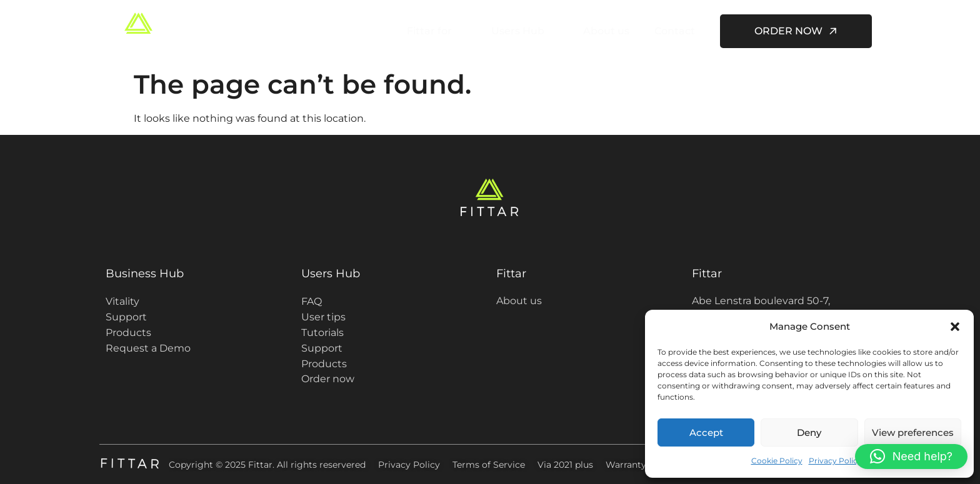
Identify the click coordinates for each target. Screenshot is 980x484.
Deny (809, 432)
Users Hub (522, 31)
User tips (323, 317)
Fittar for (434, 31)
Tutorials (322, 333)
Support (126, 317)
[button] (955, 327)
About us (606, 31)
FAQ (312, 301)
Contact (675, 31)
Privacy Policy (835, 461)
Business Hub (145, 274)
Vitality (122, 301)
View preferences (913, 432)
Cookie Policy (777, 461)
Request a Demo (148, 348)
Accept (706, 432)
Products (128, 333)
